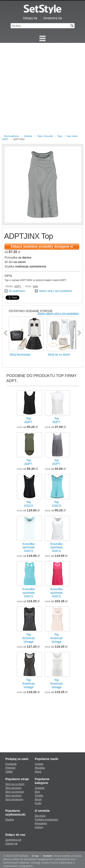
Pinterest (10, 768)
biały (35, 286)
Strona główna (11, 136)
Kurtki (38, 803)
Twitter (9, 772)
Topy (60, 136)
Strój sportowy (13, 796)
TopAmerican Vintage (28, 638)
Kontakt (47, 856)
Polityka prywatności (46, 820)
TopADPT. (29, 420)
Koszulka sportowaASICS (29, 547)
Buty (37, 792)
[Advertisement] (42, 89)
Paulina (10, 820)
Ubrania (28, 136)
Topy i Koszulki (45, 136)
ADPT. (18, 286)
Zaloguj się (30, 18)
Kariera (39, 827)
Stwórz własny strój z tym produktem (58, 314)
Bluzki (38, 799)
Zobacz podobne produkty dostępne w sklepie (42, 247)
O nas (35, 856)
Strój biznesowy (14, 799)
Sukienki (40, 788)
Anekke (39, 764)
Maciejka (40, 768)
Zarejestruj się (53, 18)
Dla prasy (40, 816)
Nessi (38, 772)
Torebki (39, 796)
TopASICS (29, 504)
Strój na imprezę (15, 792)
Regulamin (41, 823)
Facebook (11, 764)
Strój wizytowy (13, 788)
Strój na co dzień (15, 784)
